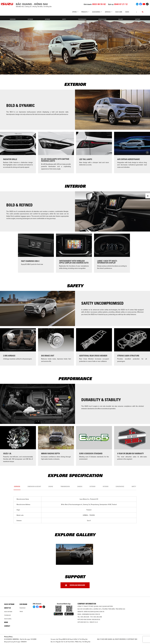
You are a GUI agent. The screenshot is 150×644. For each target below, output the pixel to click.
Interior (47, 19)
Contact (7, 626)
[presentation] (3, 152)
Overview (13, 19)
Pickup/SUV (22, 608)
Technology (8, 615)
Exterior (30, 19)
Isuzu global (8, 619)
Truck (21, 612)
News (127, 12)
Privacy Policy (8, 637)
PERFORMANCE (82, 19)
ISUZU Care (119, 12)
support (138, 19)
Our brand (23, 604)
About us (8, 608)
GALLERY (121, 19)
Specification (102, 19)
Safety (64, 19)
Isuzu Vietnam (9, 604)
